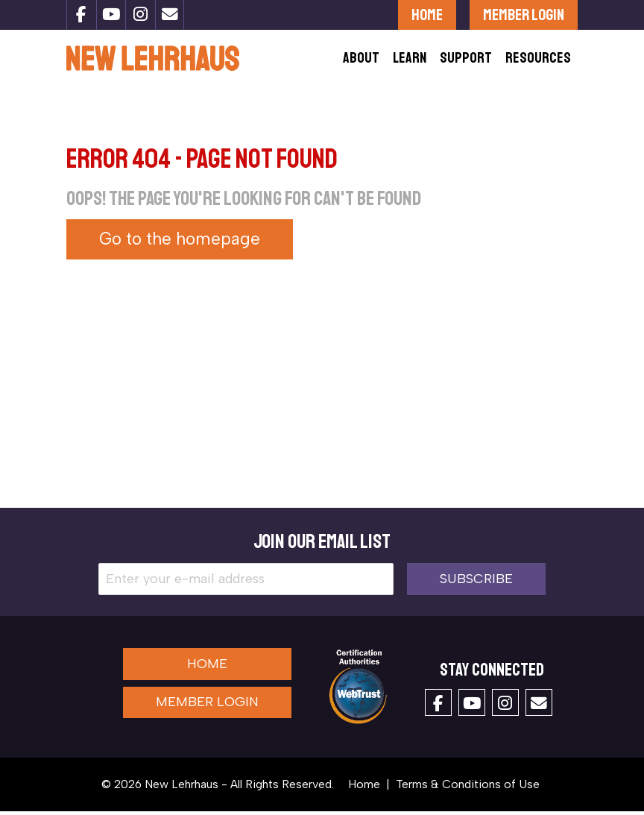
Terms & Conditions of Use (468, 788)
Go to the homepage (180, 243)
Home (427, 15)
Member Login (524, 15)
